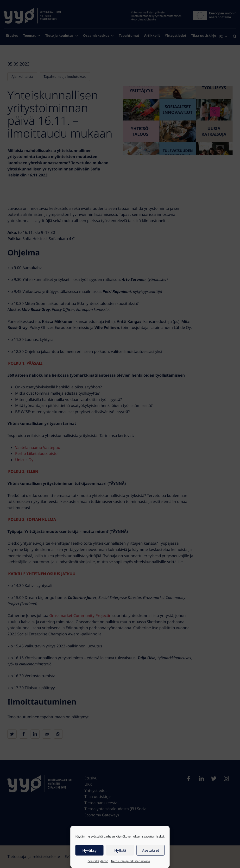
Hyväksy (89, 850)
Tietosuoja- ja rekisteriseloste (130, 861)
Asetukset (151, 850)
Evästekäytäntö (98, 861)
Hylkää (120, 850)
